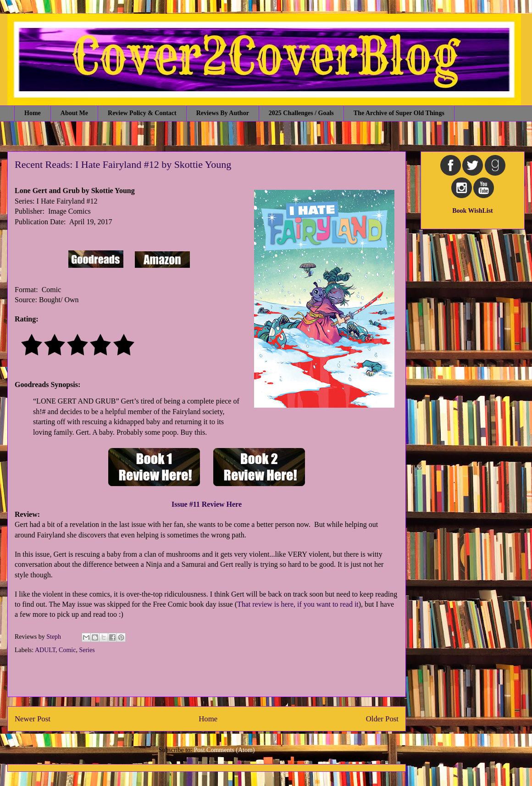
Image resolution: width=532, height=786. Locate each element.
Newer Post (33, 719)
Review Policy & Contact (142, 113)
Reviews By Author (223, 113)
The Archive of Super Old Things (399, 113)
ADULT (45, 650)
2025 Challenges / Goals (301, 113)
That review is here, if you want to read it (298, 604)
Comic (67, 650)
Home (33, 113)
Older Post (382, 719)
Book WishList (473, 211)
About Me (74, 113)
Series (87, 650)
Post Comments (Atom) (224, 750)
